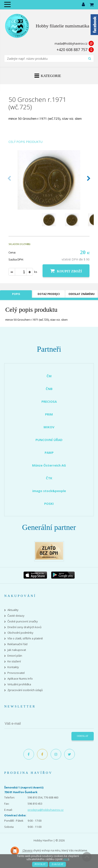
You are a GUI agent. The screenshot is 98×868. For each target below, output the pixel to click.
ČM (49, 376)
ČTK (49, 478)
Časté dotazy (16, 616)
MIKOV (49, 427)
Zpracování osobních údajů (25, 690)
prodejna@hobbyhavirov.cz (46, 810)
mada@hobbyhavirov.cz (71, 43)
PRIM (49, 414)
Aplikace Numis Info (20, 679)
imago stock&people (49, 491)
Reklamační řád (17, 644)
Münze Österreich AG (49, 465)
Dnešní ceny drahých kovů (24, 627)
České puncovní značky (23, 621)
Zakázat (58, 864)
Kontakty (13, 667)
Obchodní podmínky (20, 633)
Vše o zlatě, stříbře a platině (25, 638)
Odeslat (83, 736)
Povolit (40, 864)
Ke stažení (14, 661)
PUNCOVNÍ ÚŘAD (49, 440)
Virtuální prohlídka (19, 684)
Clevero (21, 851)
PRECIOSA (49, 401)
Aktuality (13, 610)
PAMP (49, 452)
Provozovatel (16, 673)
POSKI (49, 504)
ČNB (49, 389)
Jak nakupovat (17, 650)
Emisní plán (15, 656)
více (66, 859)
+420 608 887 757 (72, 50)
